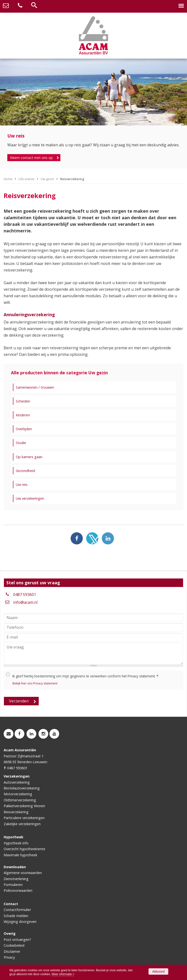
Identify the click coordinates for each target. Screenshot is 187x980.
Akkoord (158, 971)
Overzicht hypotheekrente (24, 849)
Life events (27, 179)
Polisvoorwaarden (18, 890)
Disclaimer (12, 951)
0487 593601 (25, 595)
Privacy (9, 957)
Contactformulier (17, 910)
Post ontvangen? (17, 940)
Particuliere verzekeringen (24, 818)
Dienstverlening (16, 879)
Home (8, 179)
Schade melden (16, 916)
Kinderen (23, 415)
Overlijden (24, 429)
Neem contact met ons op (31, 158)
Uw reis (22, 485)
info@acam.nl (25, 602)
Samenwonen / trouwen (35, 387)
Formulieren (13, 885)
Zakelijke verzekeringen (22, 824)
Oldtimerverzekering (20, 800)
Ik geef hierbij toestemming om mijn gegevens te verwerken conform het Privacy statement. (85, 676)
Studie (21, 443)
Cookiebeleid (14, 945)
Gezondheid (25, 471)
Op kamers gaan (29, 457)
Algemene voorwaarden (23, 873)
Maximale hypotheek (20, 855)
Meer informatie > (63, 974)
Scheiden (23, 401)
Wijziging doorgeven (20, 922)
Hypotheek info (16, 843)
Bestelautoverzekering (22, 788)
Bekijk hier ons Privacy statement (35, 683)
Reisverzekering (16, 812)
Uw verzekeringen (30, 498)
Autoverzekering (17, 782)
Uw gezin (47, 179)
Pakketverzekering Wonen (24, 806)
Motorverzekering (18, 794)
